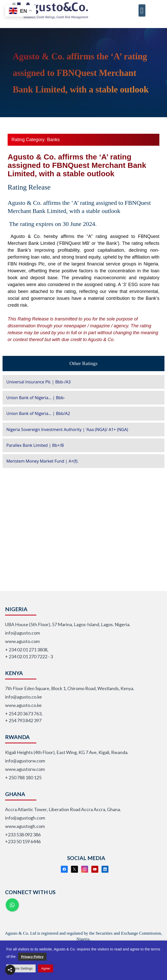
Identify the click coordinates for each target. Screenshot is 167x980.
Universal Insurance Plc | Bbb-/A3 (39, 382)
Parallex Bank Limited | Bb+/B (35, 445)
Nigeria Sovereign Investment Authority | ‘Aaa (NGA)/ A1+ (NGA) (67, 429)
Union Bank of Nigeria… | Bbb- (36, 398)
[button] (142, 7)
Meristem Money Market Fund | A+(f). (42, 461)
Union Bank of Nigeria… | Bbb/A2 (38, 413)
